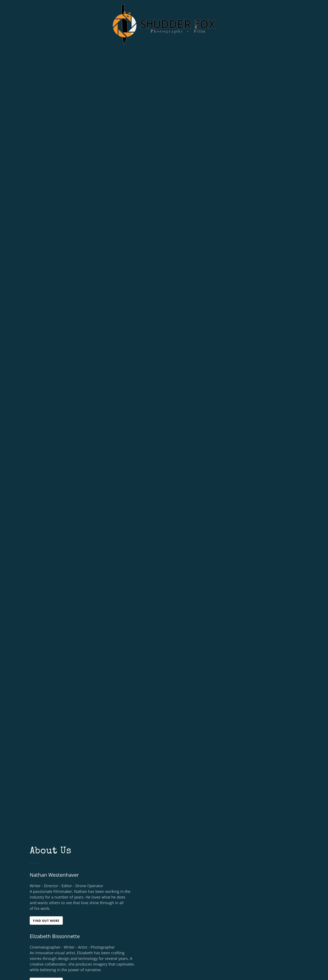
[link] (164, 5)
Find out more (46, 921)
